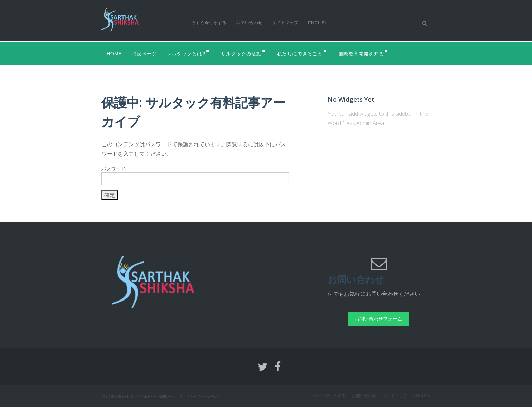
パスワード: (195, 175)
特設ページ (145, 53)
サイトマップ (287, 22)
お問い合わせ (250, 22)
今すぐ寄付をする (209, 22)
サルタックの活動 (244, 53)
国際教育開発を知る (367, 53)
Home (114, 53)
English (320, 22)
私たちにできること (304, 53)
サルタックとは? (187, 53)
